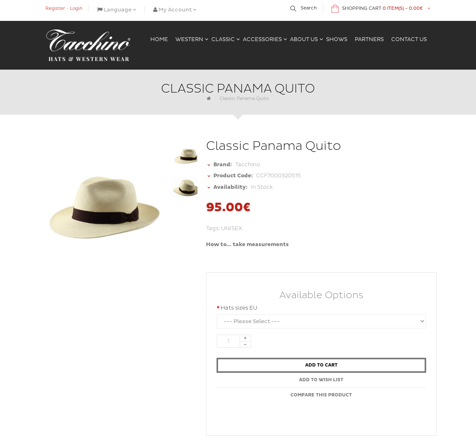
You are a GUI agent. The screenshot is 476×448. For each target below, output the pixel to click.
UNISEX (232, 229)
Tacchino (248, 165)
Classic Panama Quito (244, 98)
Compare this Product (321, 395)
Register (55, 8)
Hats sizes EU (239, 308)
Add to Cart (321, 365)
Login (76, 8)
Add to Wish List (321, 380)
